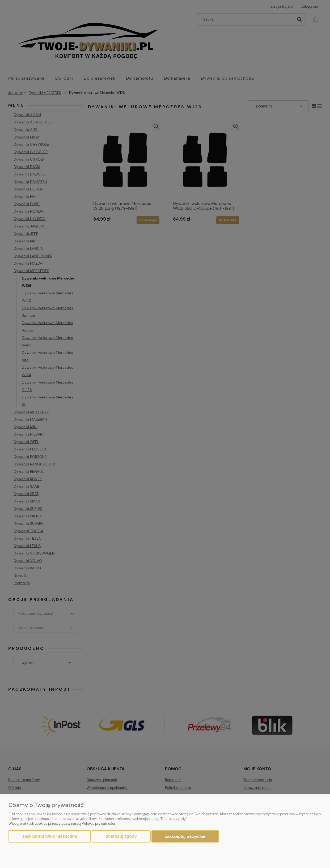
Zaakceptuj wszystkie (185, 836)
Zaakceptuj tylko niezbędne (50, 836)
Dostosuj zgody (121, 836)
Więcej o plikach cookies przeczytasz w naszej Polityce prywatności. (62, 824)
